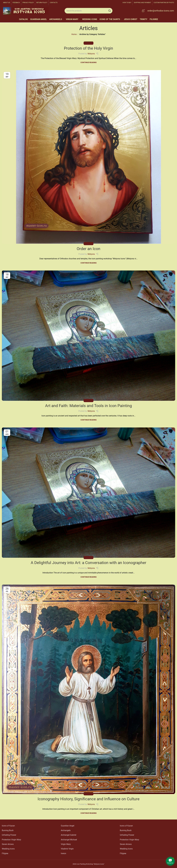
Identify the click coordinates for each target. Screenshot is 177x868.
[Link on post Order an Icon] (88, 157)
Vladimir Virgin (67, 849)
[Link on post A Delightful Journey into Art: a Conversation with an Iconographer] (88, 493)
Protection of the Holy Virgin (88, 48)
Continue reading (89, 62)
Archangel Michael (69, 840)
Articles (88, 43)
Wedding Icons (8, 849)
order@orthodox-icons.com (161, 11)
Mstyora (91, 54)
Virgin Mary (66, 844)
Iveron (63, 853)
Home (74, 34)
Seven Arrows (8, 844)
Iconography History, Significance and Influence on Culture (89, 799)
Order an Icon (88, 249)
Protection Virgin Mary (11, 840)
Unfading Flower (9, 835)
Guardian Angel (68, 826)
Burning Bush (8, 830)
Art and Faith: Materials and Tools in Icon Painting (88, 406)
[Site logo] (26, 11)
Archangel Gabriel (69, 835)
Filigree (5, 853)
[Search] (88, 11)
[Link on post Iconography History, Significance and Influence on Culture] (88, 689)
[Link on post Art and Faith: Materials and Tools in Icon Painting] (88, 336)
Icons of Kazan (8, 826)
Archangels (66, 830)
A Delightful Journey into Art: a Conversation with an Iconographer (88, 563)
